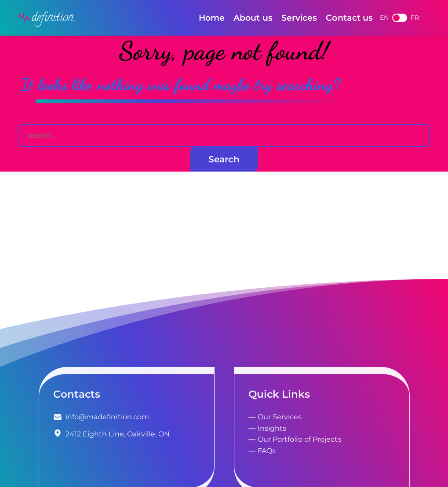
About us (253, 18)
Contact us (349, 18)
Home (212, 18)
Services (299, 18)
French (400, 18)
